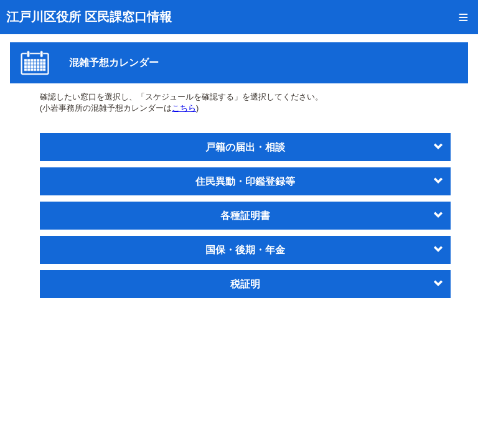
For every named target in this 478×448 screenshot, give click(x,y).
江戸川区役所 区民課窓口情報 (89, 17)
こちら (184, 108)
